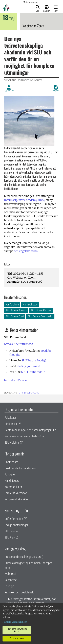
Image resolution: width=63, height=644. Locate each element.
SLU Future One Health (40, 316)
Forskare (10, 474)
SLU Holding (12, 442)
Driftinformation (14, 519)
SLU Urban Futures (41, 310)
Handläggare (12, 481)
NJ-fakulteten (30, 305)
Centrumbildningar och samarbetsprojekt (28, 430)
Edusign (9, 586)
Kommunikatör (13, 487)
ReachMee (11, 580)
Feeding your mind (28, 366)
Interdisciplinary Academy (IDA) (24, 200)
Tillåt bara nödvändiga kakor (17, 630)
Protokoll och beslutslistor (20, 592)
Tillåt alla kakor (17, 638)
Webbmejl (10, 574)
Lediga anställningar (16, 525)
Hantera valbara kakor (15, 622)
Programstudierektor (17, 499)
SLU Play (10, 537)
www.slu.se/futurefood (18, 344)
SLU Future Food (15, 316)
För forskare (12, 305)
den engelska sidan (26, 251)
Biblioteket (11, 424)
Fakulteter (10, 418)
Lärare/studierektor (16, 493)
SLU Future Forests (16, 310)
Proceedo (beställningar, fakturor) (24, 557)
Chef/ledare (11, 462)
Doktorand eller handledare (20, 468)
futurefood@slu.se (16, 380)
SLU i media (11, 531)
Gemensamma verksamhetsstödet (25, 436)
